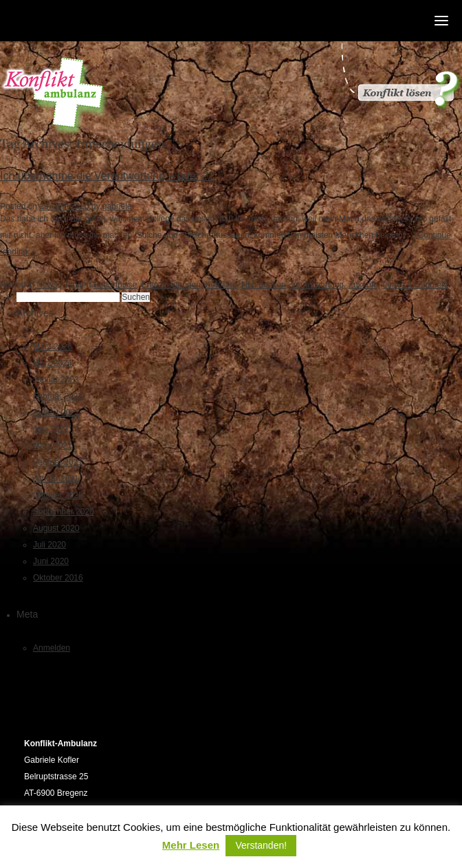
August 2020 (56, 528)
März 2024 (53, 363)
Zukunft (362, 285)
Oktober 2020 (58, 495)
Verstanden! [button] (261, 845)
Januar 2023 (56, 380)
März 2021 (53, 446)
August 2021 (56, 413)
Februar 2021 (58, 462)
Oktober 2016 (58, 578)
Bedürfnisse (115, 285)
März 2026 (53, 347)
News (47, 285)
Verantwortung (317, 285)
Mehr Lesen (191, 845)
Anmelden (52, 648)
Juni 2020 (51, 561)
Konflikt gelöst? (400, 76)
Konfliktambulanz (55, 97)
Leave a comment (416, 285)
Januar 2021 (56, 479)
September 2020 (64, 512)
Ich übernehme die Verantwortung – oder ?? (107, 176)
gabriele (117, 206)
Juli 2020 (49, 545)
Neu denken (264, 285)
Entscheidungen (171, 285)
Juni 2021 (51, 429)
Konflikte (221, 285)
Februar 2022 (58, 396)
